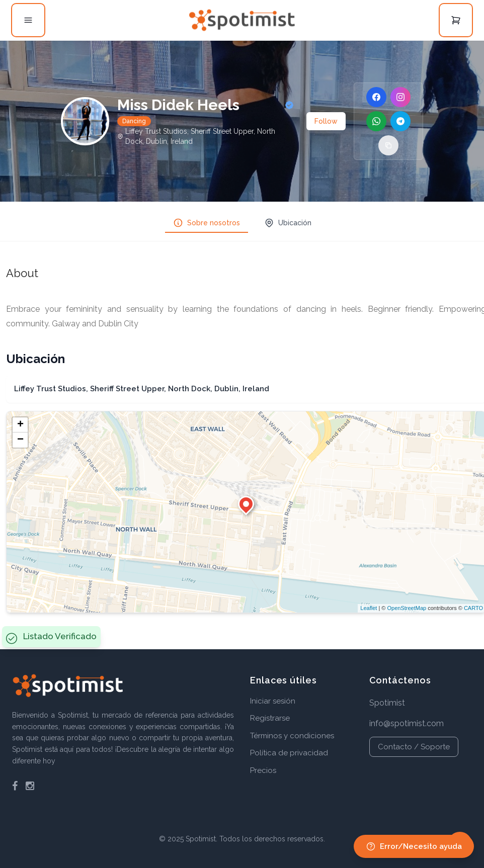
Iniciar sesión (273, 701)
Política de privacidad (289, 753)
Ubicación (288, 223)
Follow (326, 121)
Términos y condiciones (292, 736)
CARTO (473, 608)
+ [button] (20, 425)
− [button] (20, 440)
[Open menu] (28, 20)
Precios (263, 770)
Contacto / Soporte (414, 747)
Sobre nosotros (207, 223)
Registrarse (270, 718)
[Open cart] (456, 20)
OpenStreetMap (407, 608)
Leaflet (369, 608)
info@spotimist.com (407, 723)
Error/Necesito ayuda (414, 846)
